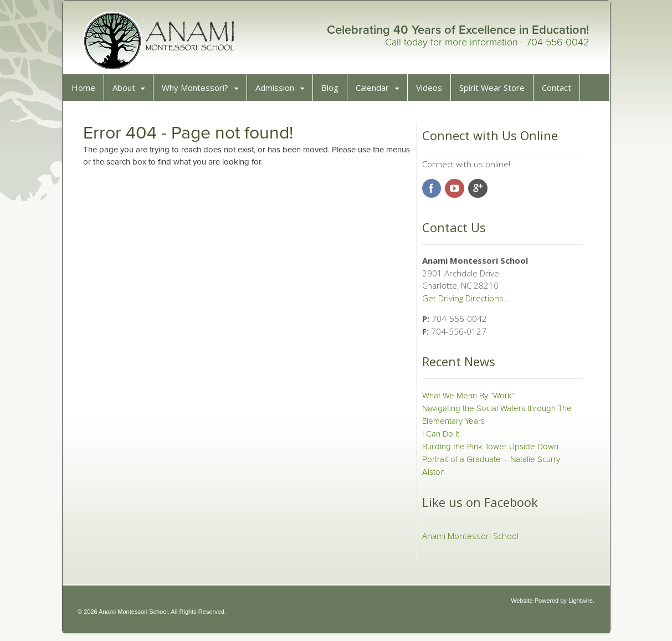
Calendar (376, 91)
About (128, 91)
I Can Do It (439, 438)
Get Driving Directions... (465, 302)
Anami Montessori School (469, 540)
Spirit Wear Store (496, 91)
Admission (279, 91)
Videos (433, 91)
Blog (334, 91)
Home (87, 91)
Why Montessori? (199, 91)
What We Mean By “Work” (467, 399)
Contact (560, 91)
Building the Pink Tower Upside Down (489, 450)
